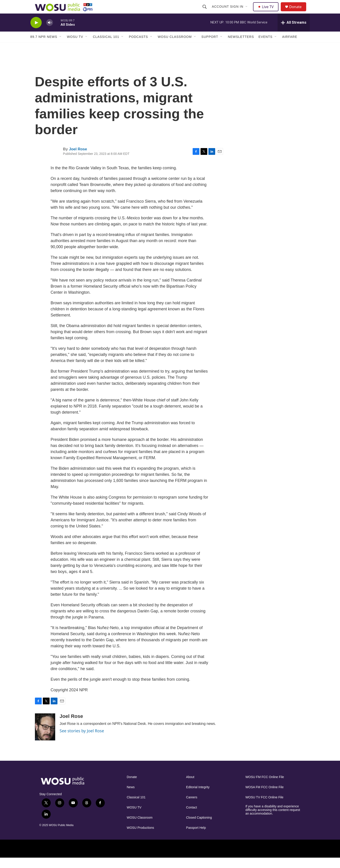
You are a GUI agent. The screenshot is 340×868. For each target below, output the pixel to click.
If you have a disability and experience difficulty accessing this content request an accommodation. (273, 820)
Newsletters (241, 47)
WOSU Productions (140, 838)
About (190, 787)
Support (210, 47)
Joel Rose (78, 159)
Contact (192, 818)
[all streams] (294, 33)
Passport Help (196, 838)
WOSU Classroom (175, 47)
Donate (298, 12)
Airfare (290, 47)
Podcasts (138, 47)
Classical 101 (106, 47)
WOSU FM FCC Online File (265, 787)
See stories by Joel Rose (82, 741)
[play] (36, 33)
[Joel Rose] (45, 737)
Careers (192, 807)
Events (265, 47)
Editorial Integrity (198, 797)
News (131, 797)
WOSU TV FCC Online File (264, 807)
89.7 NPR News (44, 47)
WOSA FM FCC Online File (265, 797)
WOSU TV (75, 47)
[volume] (50, 33)
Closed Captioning (199, 828)
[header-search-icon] (205, 12)
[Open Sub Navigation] (247, 12)
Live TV (267, 12)
